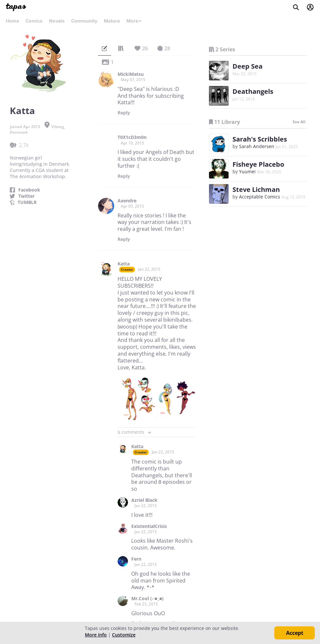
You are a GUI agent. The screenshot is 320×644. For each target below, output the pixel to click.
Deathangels (253, 91)
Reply (124, 113)
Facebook (29, 190)
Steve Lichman (256, 189)
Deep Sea (248, 66)
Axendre (127, 201)
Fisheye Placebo (258, 164)
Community (84, 21)
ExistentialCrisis (149, 526)
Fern (136, 559)
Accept (295, 633)
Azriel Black (144, 500)
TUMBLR (27, 202)
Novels (57, 21)
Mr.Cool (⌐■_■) (147, 599)
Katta (124, 264)
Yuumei (247, 171)
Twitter (26, 196)
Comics (34, 21)
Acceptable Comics (260, 197)
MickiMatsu (131, 74)
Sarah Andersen (257, 146)
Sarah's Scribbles (260, 139)
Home (12, 21)
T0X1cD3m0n (132, 137)
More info (96, 635)
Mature (112, 21)
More (134, 21)
